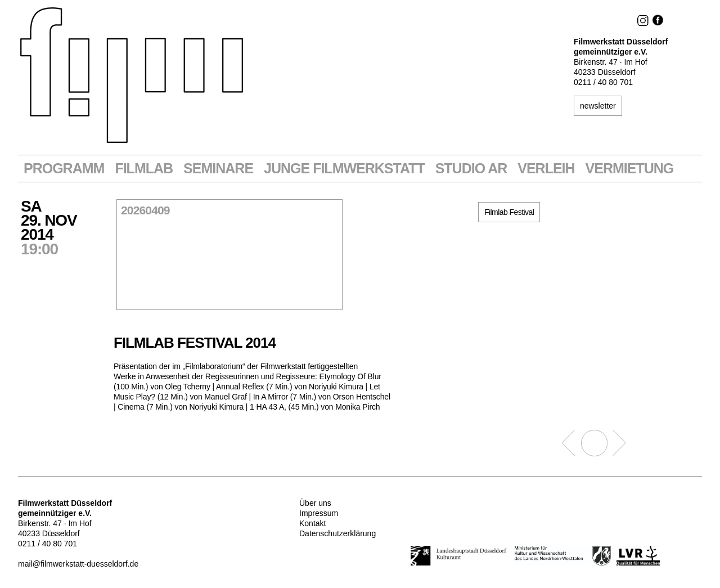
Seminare (218, 169)
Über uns (315, 503)
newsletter (598, 106)
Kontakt (312, 523)
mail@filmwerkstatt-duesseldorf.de (78, 564)
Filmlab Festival (509, 212)
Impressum (319, 513)
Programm (64, 169)
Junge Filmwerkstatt (344, 169)
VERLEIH (546, 169)
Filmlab (144, 169)
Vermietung (630, 169)
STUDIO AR (471, 169)
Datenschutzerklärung (337, 533)
